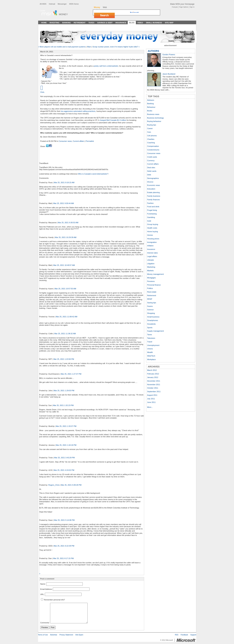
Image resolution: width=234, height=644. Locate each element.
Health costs (152, 228)
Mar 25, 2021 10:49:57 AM (64, 265)
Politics (150, 288)
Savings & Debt (105, 23)
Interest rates (153, 253)
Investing (54, 23)
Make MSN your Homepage (182, 4)
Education (151, 189)
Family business (154, 196)
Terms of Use (43, 635)
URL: (42, 594)
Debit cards (152, 171)
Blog (132, 23)
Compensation (153, 146)
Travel (150, 342)
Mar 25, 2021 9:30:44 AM (64, 203)
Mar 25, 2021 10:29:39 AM (66, 237)
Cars (149, 132)
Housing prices (153, 239)
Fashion (150, 203)
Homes (150, 235)
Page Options (184, 7)
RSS (177, 635)
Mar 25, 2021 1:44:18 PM (66, 445)
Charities (151, 139)
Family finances (154, 200)
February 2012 (153, 374)
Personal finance (154, 285)
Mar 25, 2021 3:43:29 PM (64, 458)
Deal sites (151, 168)
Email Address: (46, 589)
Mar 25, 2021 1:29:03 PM (64, 391)
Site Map (169, 23)
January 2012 (153, 377)
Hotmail (52, 4)
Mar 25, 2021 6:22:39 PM (64, 546)
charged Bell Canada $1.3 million (113, 120)
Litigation (151, 264)
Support (193, 635)
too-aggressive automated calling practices (78, 111)
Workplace (152, 359)
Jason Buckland (169, 74)
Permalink (90, 141)
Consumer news (65, 141)
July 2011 (151, 399)
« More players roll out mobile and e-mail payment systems (62, 47)
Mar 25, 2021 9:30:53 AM (68, 223)
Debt (149, 175)
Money (63, 14)
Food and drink (153, 207)
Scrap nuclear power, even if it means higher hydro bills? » (116, 47)
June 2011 (151, 402)
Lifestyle (151, 260)
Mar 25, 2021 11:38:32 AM (65, 334)
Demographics (153, 178)
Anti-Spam (79, 635)
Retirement (80, 23)
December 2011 (154, 381)
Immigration (152, 242)
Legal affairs (152, 256)
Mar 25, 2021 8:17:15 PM (63, 558)
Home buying (153, 231)
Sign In (192, 7)
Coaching (151, 143)
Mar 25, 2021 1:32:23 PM (63, 405)
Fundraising (152, 214)
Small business (153, 317)
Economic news (154, 185)
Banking (66, 23)
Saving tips (152, 303)
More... (150, 407)
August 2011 (152, 395)
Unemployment (153, 345)
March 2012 (152, 370)
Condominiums (153, 150)
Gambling (151, 217)
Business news (153, 114)
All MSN (43, 4)
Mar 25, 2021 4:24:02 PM (64, 470)
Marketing (151, 267)
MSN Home (74, 4)
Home (44, 23)
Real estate (152, 292)
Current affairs (79, 141)
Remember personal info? (53, 600)
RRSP (150, 299)
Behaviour (151, 107)
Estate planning (153, 192)
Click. (42, 92)
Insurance (121, 23)
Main (89, 47)
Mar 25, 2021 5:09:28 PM (71, 485)
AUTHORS (153, 51)
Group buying (153, 224)
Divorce (150, 182)
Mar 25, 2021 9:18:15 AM (64, 182)
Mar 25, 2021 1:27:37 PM (71, 374)
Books (150, 111)
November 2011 (154, 385)
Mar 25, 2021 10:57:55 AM (65, 289)
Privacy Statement (66, 635)
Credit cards (152, 157)
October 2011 (153, 388)
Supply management (156, 331)
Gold (149, 221)
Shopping (151, 313)
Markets (150, 271)
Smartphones (153, 320)
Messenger (62, 4)
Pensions (151, 281)
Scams (150, 306)
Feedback (184, 635)
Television (151, 338)
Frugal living (152, 210)
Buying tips (152, 125)
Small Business (154, 23)
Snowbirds (151, 324)
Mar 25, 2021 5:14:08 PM (64, 520)
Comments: (45, 623)
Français (175, 7)
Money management (156, 274)
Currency (151, 161)
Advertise (54, 635)
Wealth (150, 352)
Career (150, 128)
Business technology (156, 118)
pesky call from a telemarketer (106, 66)
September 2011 (154, 392)
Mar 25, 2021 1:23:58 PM (64, 359)
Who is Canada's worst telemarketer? (93, 174)
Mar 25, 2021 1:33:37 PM (66, 426)
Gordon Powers (169, 55)
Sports (150, 328)
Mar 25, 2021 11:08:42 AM (67, 317)
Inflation (150, 246)
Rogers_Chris (54, 485)
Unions (150, 349)
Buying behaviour (154, 121)
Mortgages (152, 278)
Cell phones (152, 136)
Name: (43, 584)
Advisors (151, 100)
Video (140, 23)
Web (105, 7)
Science (150, 310)
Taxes (91, 23)
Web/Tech (151, 356)
